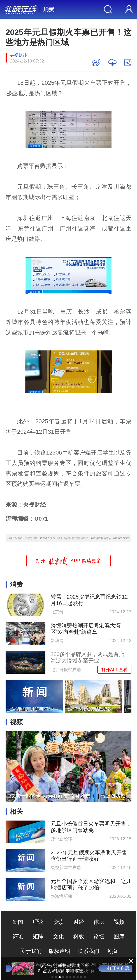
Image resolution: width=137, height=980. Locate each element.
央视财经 (18, 55)
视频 (119, 922)
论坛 (99, 936)
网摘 (112, 951)
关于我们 (31, 951)
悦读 (58, 922)
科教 (79, 936)
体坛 (99, 922)
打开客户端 (112, 968)
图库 (119, 936)
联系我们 (88, 951)
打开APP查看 (114, 670)
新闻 (18, 922)
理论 (38, 922)
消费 (49, 9)
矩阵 (38, 936)
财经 (79, 922)
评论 (18, 936)
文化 (58, 936)
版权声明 (60, 951)
